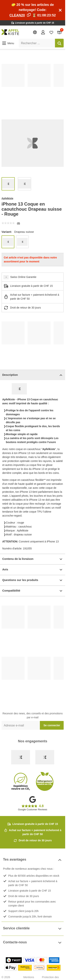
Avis (33, 570)
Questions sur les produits (33, 580)
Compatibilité (33, 591)
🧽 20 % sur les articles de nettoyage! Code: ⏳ (33, 10)
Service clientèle (33, 929)
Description (33, 375)
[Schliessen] (60, 10)
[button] (8, 43)
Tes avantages (33, 860)
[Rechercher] (59, 43)
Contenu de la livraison (33, 559)
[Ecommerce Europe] (45, 757)
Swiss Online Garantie (23, 277)
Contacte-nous (33, 943)
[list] (33, 85)
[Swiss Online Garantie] (21, 757)
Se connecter (52, 725)
